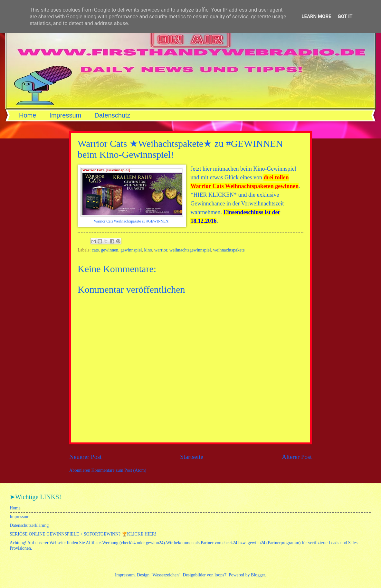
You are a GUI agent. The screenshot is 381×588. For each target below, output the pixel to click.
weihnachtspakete (229, 250)
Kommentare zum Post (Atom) (119, 470)
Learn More (316, 16)
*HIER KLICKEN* (213, 195)
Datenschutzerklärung (29, 525)
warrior (161, 250)
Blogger (258, 575)
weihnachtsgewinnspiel (190, 250)
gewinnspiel (131, 250)
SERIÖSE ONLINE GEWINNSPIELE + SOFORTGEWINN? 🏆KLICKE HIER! (83, 534)
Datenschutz (112, 115)
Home (28, 115)
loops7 (220, 575)
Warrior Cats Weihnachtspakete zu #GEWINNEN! (132, 221)
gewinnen (110, 250)
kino (148, 250)
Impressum (65, 115)
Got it (345, 16)
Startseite (192, 457)
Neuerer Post (85, 457)
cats (95, 250)
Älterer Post (297, 457)
